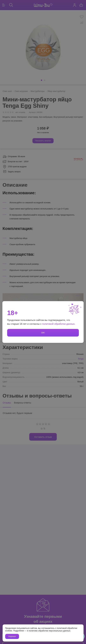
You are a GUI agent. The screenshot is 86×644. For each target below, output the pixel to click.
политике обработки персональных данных (50, 631)
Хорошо (12, 636)
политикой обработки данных (58, 324)
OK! (43, 333)
